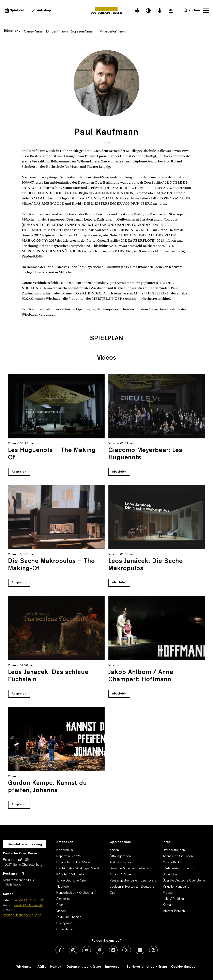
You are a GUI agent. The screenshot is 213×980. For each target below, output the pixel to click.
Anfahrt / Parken (121, 875)
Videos (61, 911)
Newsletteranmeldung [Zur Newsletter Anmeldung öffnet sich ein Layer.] (25, 845)
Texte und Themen (69, 917)
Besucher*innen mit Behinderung (132, 869)
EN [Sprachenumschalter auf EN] (177, 10)
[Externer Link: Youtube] (87, 950)
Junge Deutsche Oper (72, 881)
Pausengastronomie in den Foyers (133, 881)
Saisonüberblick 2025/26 (74, 862)
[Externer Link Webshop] (41, 11)
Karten (114, 850)
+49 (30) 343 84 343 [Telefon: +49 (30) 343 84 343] (29, 901)
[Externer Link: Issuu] (153, 950)
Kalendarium (65, 850)
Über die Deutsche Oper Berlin (184, 881)
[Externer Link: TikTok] (113, 950)
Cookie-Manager (184, 967)
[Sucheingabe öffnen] (191, 11)
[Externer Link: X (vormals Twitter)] (127, 950)
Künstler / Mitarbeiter (71, 875)
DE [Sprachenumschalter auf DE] (171, 10)
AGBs (42, 967)
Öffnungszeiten (120, 856)
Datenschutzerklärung (84, 967)
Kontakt (168, 905)
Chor (60, 905)
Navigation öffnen (206, 11)
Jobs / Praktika (173, 899)
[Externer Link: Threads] (100, 950)
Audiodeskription (121, 862)
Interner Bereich (174, 911)
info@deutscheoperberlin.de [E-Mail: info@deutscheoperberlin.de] (22, 915)
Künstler (12, 31)
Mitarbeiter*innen (113, 32)
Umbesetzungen (174, 850)
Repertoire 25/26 (69, 856)
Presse (168, 893)
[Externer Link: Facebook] (60, 950)
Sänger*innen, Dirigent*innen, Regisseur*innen (59, 32)
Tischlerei (63, 887)
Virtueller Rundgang (176, 887)
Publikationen (65, 929)
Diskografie (64, 923)
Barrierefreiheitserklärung (147, 967)
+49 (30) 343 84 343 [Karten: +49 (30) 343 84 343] (28, 905)
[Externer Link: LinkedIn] (140, 950)
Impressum (114, 967)
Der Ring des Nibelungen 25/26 (78, 869)
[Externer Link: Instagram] (73, 950)
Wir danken (25, 967)
